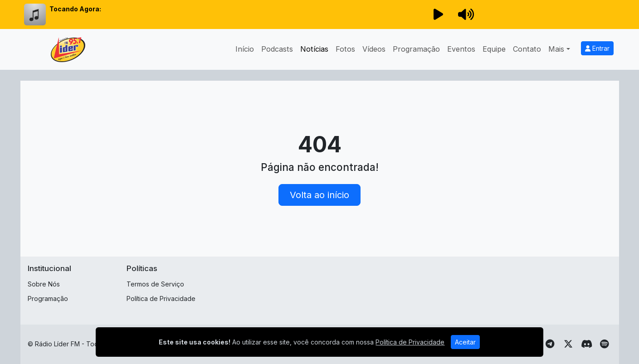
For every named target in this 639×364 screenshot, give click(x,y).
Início (245, 49)
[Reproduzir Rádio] (439, 15)
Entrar (597, 48)
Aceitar (465, 342)
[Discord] (587, 344)
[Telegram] (550, 344)
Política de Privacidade (161, 298)
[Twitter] (568, 344)
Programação (416, 49)
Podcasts (277, 49)
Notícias (314, 49)
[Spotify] (604, 344)
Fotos (345, 49)
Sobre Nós (44, 284)
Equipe (494, 49)
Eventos (461, 49)
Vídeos (374, 49)
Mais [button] (556, 49)
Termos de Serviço (155, 284)
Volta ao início (319, 195)
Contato (527, 49)
